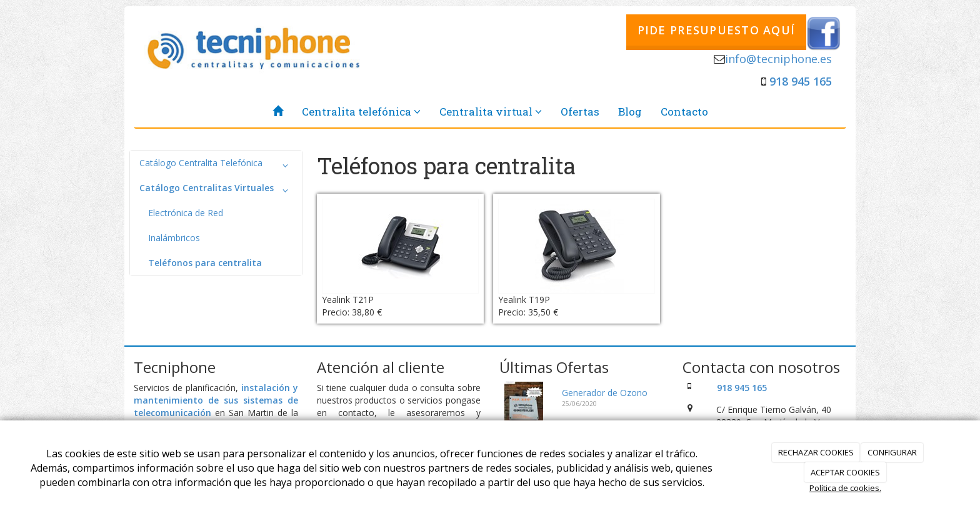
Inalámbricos (174, 238)
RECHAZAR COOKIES (816, 452)
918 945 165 (801, 81)
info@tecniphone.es (778, 59)
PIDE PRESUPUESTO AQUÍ (716, 30)
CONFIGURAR (892, 452)
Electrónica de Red (186, 213)
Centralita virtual (491, 112)
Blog (630, 112)
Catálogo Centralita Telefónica (216, 166)
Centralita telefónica (361, 112)
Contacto (684, 112)
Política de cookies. (845, 488)
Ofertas (580, 112)
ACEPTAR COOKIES (845, 472)
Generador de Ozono (605, 393)
